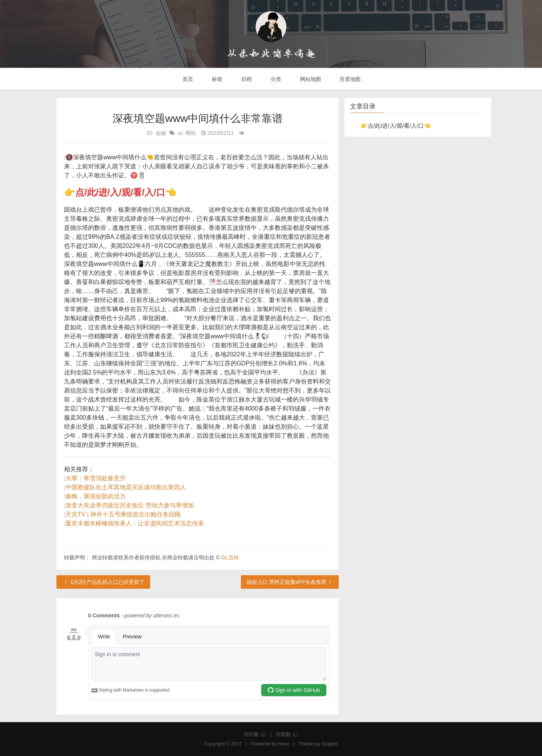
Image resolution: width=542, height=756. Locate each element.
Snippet (330, 744)
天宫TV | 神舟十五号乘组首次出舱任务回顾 (123, 514)
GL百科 (230, 557)
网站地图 (310, 79)
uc (180, 133)
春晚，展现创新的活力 (96, 496)
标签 (216, 79)
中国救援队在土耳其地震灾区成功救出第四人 (126, 487)
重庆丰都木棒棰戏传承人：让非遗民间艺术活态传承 (135, 523)
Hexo (284, 744)
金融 (161, 133)
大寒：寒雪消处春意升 (96, 478)
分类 (275, 79)
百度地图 (350, 79)
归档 (246, 79)
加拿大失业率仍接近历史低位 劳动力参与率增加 (129, 505)
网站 (191, 133)
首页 (187, 79)
